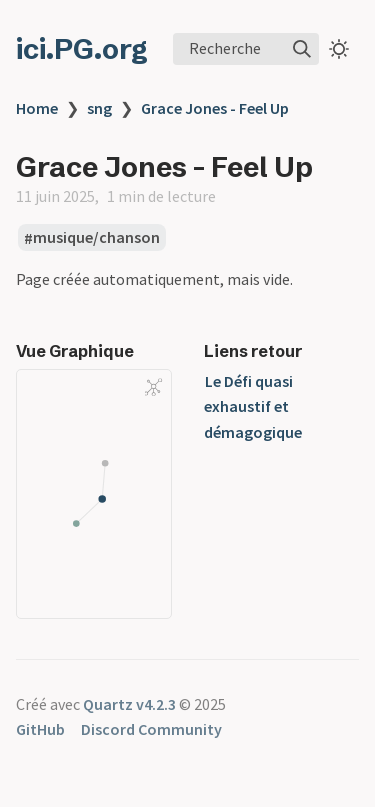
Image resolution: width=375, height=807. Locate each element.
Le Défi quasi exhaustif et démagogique (253, 406)
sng (99, 108)
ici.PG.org (82, 49)
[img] (302, 49)
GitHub (40, 729)
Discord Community (151, 729)
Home (37, 108)
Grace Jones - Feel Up (215, 108)
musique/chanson (96, 238)
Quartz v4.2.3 (129, 704)
